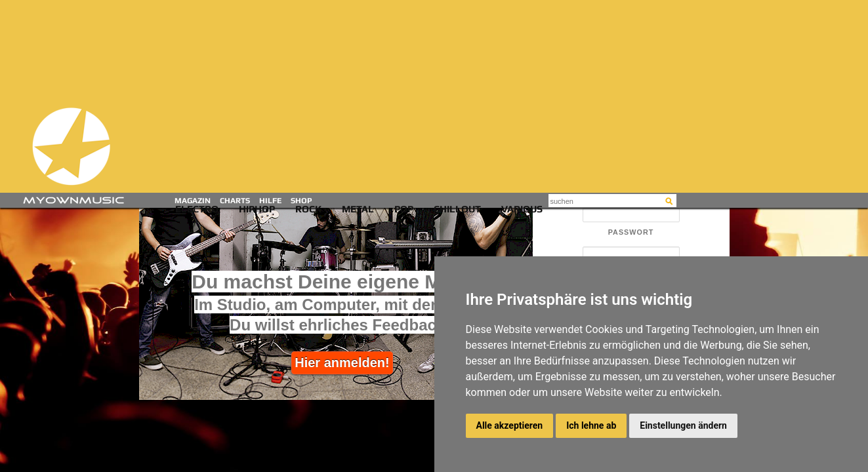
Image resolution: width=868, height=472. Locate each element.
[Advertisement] (437, 98)
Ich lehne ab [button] (591, 425)
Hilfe (270, 201)
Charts (235, 201)
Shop (301, 201)
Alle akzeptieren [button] (510, 425)
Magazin (193, 201)
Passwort (631, 232)
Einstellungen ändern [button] (683, 425)
